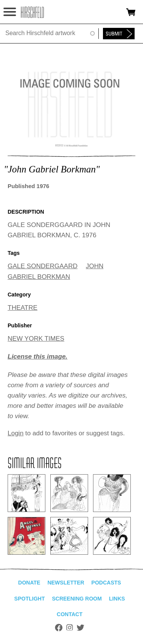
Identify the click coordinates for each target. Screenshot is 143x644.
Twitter (80, 628)
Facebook (59, 628)
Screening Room (77, 599)
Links (117, 599)
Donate (29, 583)
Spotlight (29, 599)
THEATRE (22, 308)
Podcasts (106, 583)
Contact (70, 614)
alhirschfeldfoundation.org (32, 12)
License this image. (38, 357)
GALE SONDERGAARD (43, 266)
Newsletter (66, 583)
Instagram (70, 628)
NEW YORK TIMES (36, 339)
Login (16, 433)
